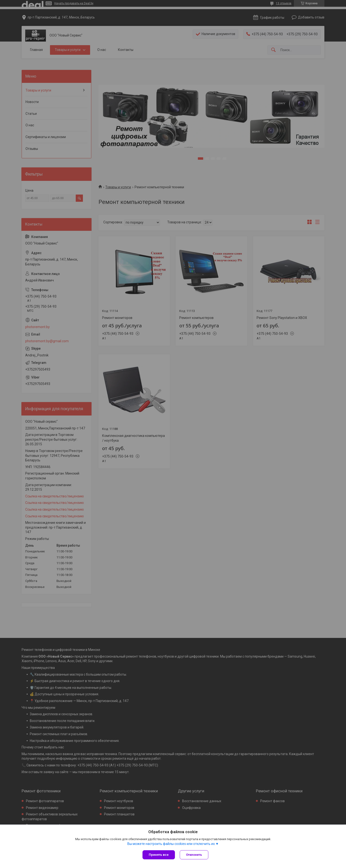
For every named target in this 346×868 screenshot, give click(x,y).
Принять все (159, 855)
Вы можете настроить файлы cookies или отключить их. (171, 844)
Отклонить (194, 855)
